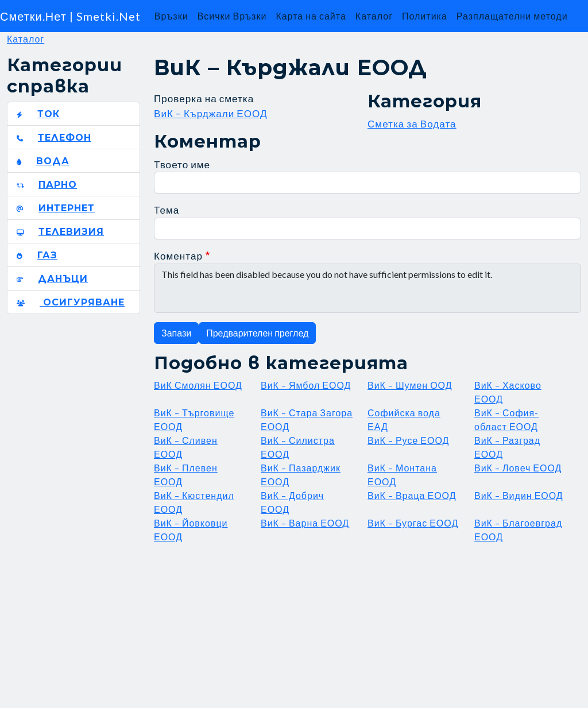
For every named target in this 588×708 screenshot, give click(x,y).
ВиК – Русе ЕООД (408, 440)
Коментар (178, 256)
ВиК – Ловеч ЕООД (518, 468)
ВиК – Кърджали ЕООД (211, 113)
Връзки (171, 16)
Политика (425, 16)
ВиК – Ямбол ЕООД (306, 385)
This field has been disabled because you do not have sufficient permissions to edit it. (367, 288)
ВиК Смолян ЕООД (198, 385)
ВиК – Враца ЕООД (412, 495)
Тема (167, 210)
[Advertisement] (367, 624)
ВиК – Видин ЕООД (519, 495)
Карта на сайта (311, 16)
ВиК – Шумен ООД (410, 385)
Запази (176, 333)
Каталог (374, 16)
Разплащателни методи (512, 16)
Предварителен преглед (257, 333)
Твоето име (182, 165)
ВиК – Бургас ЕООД (413, 523)
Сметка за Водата (412, 124)
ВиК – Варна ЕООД (305, 523)
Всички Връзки (232, 16)
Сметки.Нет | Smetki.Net (70, 16)
